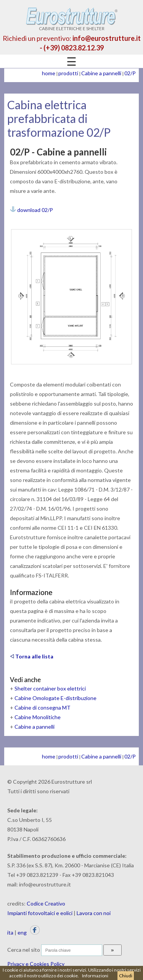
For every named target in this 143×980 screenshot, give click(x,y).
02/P (130, 73)
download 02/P (31, 210)
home (49, 73)
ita (10, 932)
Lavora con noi (94, 913)
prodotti (68, 73)
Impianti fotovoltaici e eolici (40, 913)
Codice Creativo (46, 903)
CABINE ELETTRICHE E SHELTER (71, 26)
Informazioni (95, 976)
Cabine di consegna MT (43, 708)
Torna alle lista (32, 656)
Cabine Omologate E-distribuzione (55, 698)
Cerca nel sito (24, 950)
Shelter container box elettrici (50, 688)
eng (22, 932)
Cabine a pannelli (101, 73)
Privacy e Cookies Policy (36, 964)
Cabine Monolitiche (38, 717)
